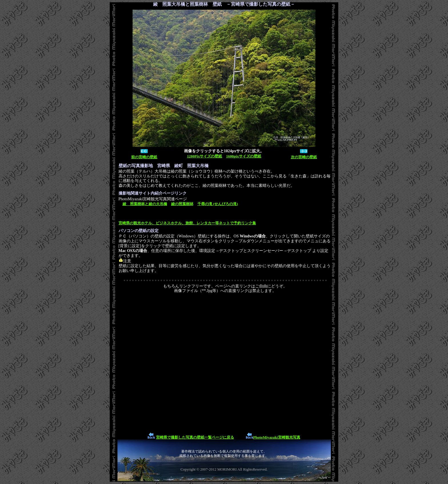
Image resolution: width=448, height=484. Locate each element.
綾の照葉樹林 (182, 204)
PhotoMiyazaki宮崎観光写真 (277, 437)
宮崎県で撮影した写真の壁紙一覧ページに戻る (195, 437)
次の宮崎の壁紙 (304, 157)
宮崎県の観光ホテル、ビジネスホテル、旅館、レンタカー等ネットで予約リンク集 (187, 223)
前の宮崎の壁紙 (144, 157)
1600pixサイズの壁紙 (243, 156)
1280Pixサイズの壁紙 (204, 156)
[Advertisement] (225, 362)
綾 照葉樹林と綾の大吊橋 (145, 204)
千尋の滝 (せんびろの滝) (218, 204)
